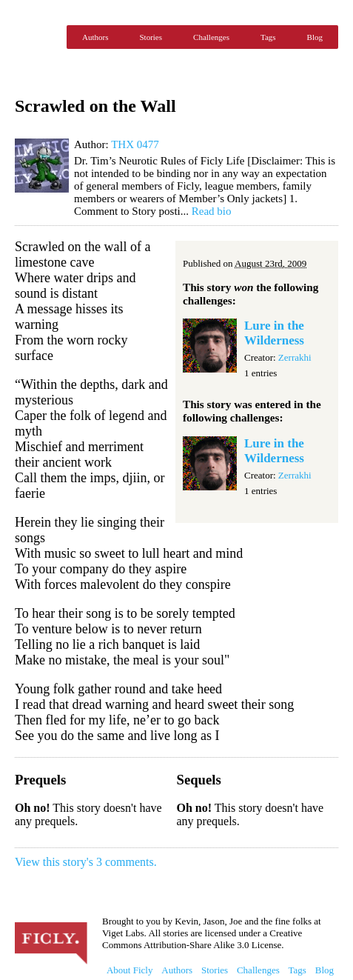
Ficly (37, 37)
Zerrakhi (295, 357)
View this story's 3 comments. (86, 862)
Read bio (212, 211)
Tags (268, 37)
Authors (95, 37)
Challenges (211, 37)
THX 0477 (135, 144)
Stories (151, 37)
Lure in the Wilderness (274, 333)
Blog (315, 37)
